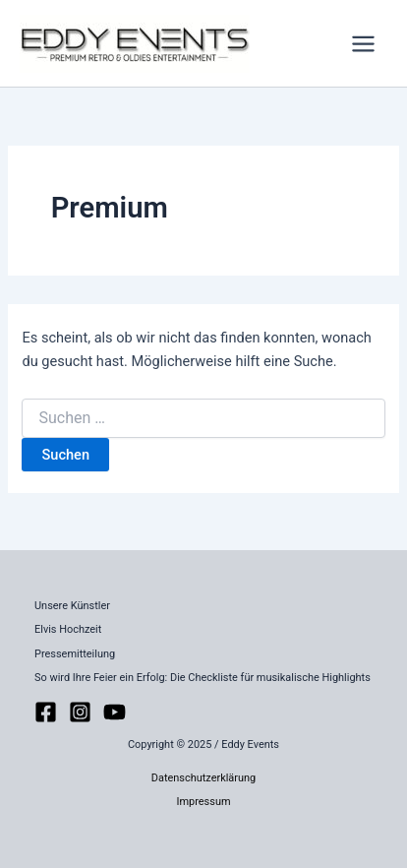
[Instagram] (80, 712)
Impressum (203, 802)
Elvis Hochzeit (68, 629)
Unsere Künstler (72, 606)
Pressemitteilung (75, 654)
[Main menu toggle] (363, 44)
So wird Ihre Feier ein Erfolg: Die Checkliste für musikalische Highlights (203, 678)
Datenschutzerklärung (203, 778)
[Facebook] (46, 712)
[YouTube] (115, 712)
